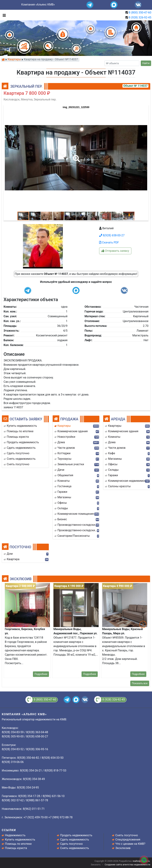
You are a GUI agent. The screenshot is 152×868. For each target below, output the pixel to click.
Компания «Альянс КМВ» (38, 5)
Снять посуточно (127, 835)
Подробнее (41, 674)
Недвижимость (15, 835)
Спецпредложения (128, 840)
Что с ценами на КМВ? (130, 844)
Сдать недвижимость (75, 840)
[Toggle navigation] (3, 15)
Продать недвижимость (76, 835)
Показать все (140, 683)
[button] (76, 156)
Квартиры (14, 60)
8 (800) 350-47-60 (140, 13)
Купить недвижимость (20, 840)
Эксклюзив (123, 848)
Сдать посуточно (71, 844)
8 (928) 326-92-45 (140, 17)
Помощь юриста (16, 848)
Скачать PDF (109, 242)
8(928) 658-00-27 (112, 235)
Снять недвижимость (75, 848)
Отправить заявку (115, 251)
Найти (146, 63)
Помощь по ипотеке (18, 844)
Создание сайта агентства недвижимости (127, 865)
